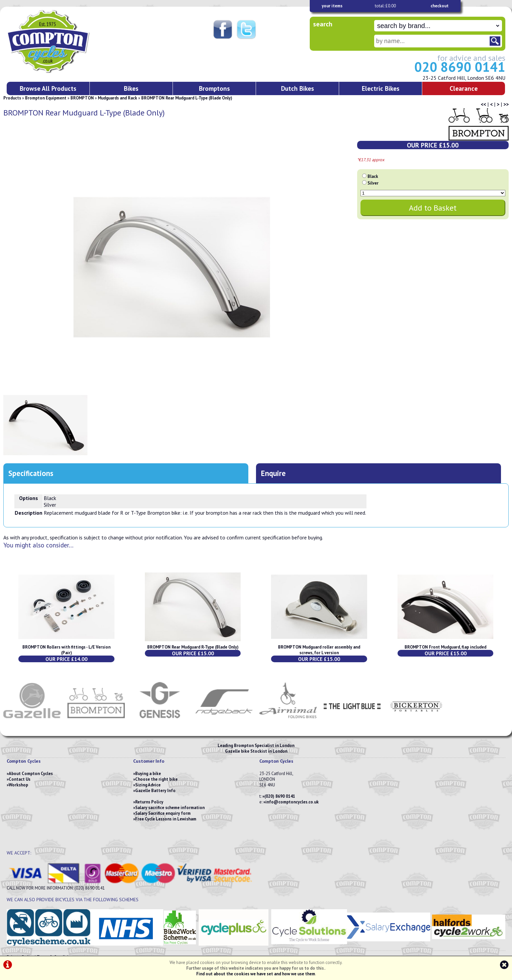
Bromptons (214, 88)
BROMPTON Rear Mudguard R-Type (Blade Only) (193, 647)
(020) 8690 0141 (280, 796)
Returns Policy (149, 802)
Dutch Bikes (298, 88)
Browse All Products (48, 88)
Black (373, 176)
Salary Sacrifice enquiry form (163, 813)
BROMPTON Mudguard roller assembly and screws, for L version (319, 650)
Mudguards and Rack (117, 98)
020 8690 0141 (460, 67)
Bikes (131, 88)
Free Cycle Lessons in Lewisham (166, 819)
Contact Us (20, 779)
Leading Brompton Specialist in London (256, 746)
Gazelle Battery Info (155, 791)
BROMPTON (82, 98)
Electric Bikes (381, 88)
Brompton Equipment (46, 98)
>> (506, 104)
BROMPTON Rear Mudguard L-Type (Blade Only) (187, 98)
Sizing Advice (148, 785)
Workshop (18, 785)
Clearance (464, 88)
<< (483, 104)
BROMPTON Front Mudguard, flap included (445, 647)
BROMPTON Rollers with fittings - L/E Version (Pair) (66, 650)
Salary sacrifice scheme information (170, 808)
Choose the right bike (156, 779)
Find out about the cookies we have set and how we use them (256, 974)
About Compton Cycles (31, 774)
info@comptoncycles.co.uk (292, 802)
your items (332, 6)
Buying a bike (148, 774)
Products (12, 98)
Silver (373, 183)
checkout (440, 6)
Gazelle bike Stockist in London (256, 751)
